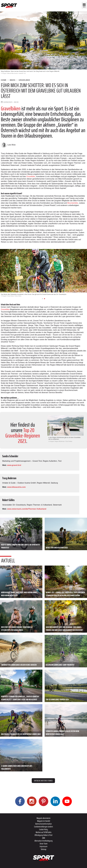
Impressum (43, 846)
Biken (12, 80)
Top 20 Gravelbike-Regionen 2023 (23, 436)
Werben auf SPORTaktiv (44, 832)
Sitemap (44, 849)
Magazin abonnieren (43, 818)
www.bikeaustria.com (16, 487)
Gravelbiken (11, 109)
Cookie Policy (43, 829)
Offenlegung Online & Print (43, 835)
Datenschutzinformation (43, 824)
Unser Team (44, 844)
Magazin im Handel (44, 821)
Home (4, 80)
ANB (44, 838)
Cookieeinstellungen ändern (43, 827)
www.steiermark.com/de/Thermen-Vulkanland (27, 509)
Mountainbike (73, 203)
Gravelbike (24, 80)
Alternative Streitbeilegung (43, 841)
